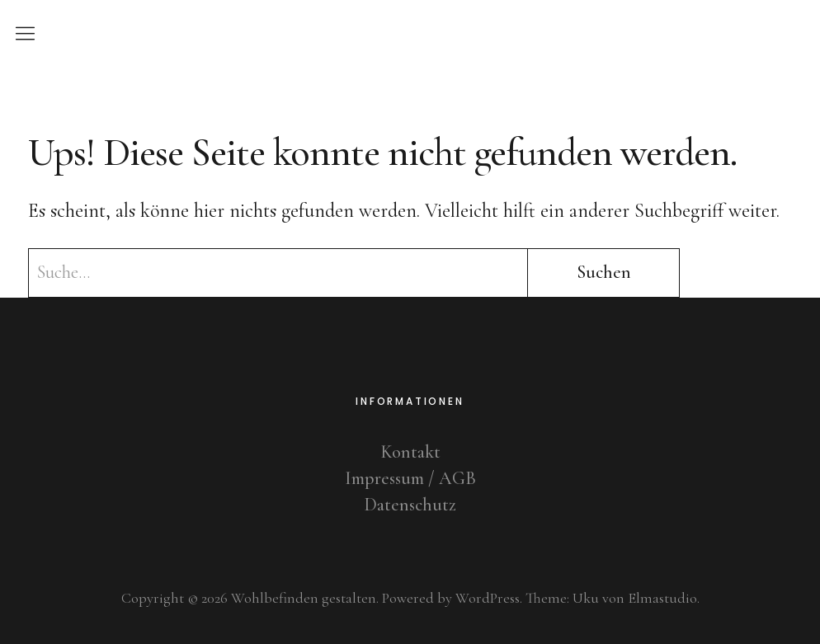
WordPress (488, 598)
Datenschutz (410, 505)
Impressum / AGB (410, 478)
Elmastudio (662, 598)
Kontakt (410, 452)
